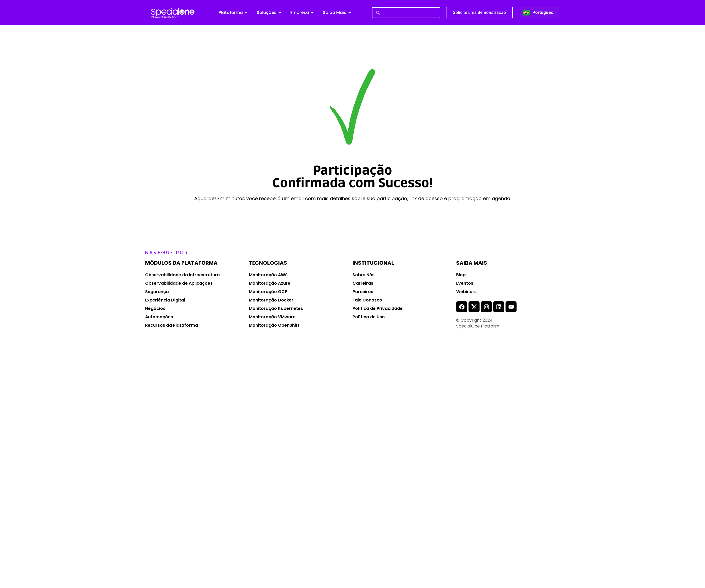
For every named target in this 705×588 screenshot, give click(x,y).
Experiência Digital (165, 300)
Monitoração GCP (268, 292)
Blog (461, 275)
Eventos (465, 283)
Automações (159, 317)
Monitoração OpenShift (274, 325)
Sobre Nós (364, 275)
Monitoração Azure (270, 283)
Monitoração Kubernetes (276, 308)
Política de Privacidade (378, 308)
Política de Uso (369, 317)
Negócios (155, 308)
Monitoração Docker (271, 300)
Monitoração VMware (272, 317)
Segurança (157, 292)
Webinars (466, 292)
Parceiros (363, 292)
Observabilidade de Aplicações (179, 283)
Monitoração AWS (268, 275)
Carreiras (363, 283)
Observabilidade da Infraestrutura (182, 275)
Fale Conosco (367, 300)
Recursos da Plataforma (172, 325)
